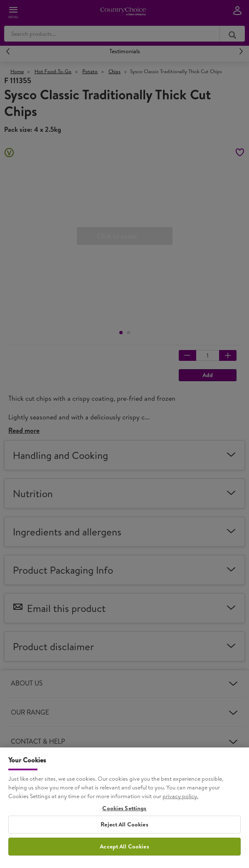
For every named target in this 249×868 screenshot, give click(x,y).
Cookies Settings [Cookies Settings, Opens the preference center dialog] (124, 815)
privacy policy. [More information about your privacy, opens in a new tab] (180, 802)
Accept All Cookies (124, 853)
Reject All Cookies (124, 831)
